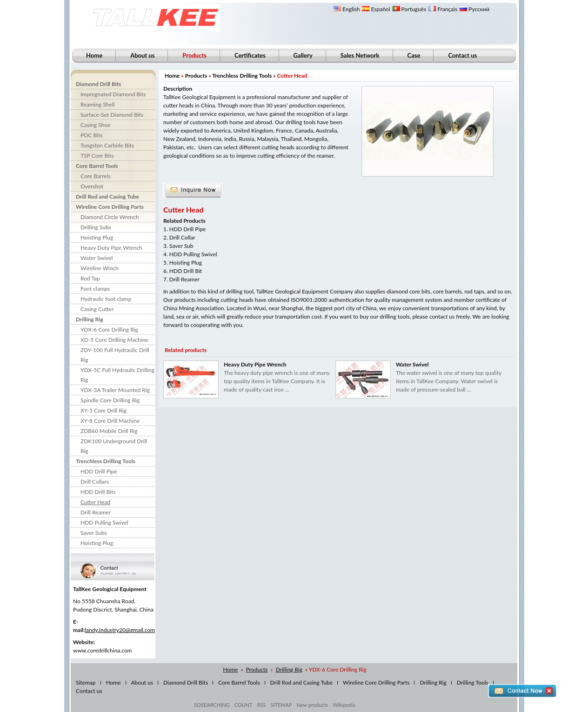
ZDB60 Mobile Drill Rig (109, 431)
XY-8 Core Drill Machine (110, 421)
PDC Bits (91, 135)
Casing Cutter (97, 309)
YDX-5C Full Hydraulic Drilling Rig (117, 375)
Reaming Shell (97, 104)
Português (410, 9)
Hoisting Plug (97, 237)
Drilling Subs (96, 227)
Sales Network (360, 55)
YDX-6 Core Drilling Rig (109, 329)
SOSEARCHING (212, 705)
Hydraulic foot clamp (106, 299)
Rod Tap (90, 278)
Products (196, 76)
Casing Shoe (95, 125)
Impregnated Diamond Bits (113, 94)
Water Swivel (97, 258)
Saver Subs (94, 533)
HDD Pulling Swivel (104, 522)
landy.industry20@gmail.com (120, 630)
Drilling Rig (90, 319)
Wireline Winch (100, 268)
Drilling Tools (473, 682)
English (347, 9)
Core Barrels (96, 176)
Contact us (462, 55)
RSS (262, 705)
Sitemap (86, 682)
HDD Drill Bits (98, 492)
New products (313, 705)
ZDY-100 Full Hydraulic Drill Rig (115, 355)
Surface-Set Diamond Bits (112, 115)
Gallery (303, 55)
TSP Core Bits (97, 156)
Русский (474, 9)
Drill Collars (95, 482)
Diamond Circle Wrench (110, 217)
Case (414, 55)
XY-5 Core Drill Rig (104, 410)
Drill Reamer (96, 512)
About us (142, 55)
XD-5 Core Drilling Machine (114, 340)
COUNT (244, 705)
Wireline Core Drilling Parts (110, 207)
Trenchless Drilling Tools (106, 461)
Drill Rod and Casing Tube (107, 196)
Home (94, 55)
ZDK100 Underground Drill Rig (114, 446)
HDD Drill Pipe (99, 471)
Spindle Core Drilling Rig (110, 400)
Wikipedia (344, 705)
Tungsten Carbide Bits (107, 145)
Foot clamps (95, 289)
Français (443, 9)
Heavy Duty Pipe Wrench (111, 248)
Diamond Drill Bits (99, 84)
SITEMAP (281, 705)
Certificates (250, 55)
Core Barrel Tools (97, 166)
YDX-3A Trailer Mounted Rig (115, 390)
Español (376, 9)
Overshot (92, 186)
